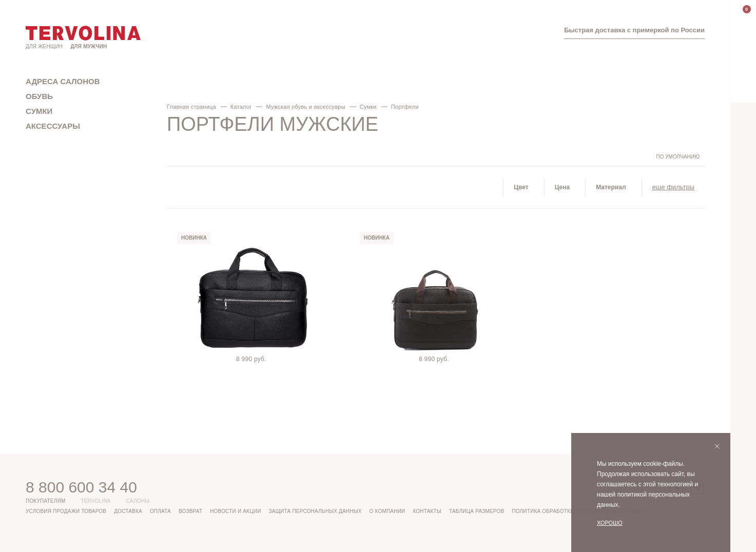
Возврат (190, 511)
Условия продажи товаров (66, 511)
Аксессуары (53, 126)
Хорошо (610, 523)
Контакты (427, 511)
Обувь (39, 96)
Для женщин (44, 46)
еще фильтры (673, 187)
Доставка (128, 511)
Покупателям (45, 501)
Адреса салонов (63, 81)
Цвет (521, 187)
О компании (387, 511)
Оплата (160, 511)
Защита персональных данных (315, 511)
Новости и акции (235, 511)
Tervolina (95, 501)
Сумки (39, 111)
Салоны (138, 501)
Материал (611, 187)
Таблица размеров (477, 511)
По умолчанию (678, 157)
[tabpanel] (253, 293)
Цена (563, 187)
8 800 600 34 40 (81, 487)
